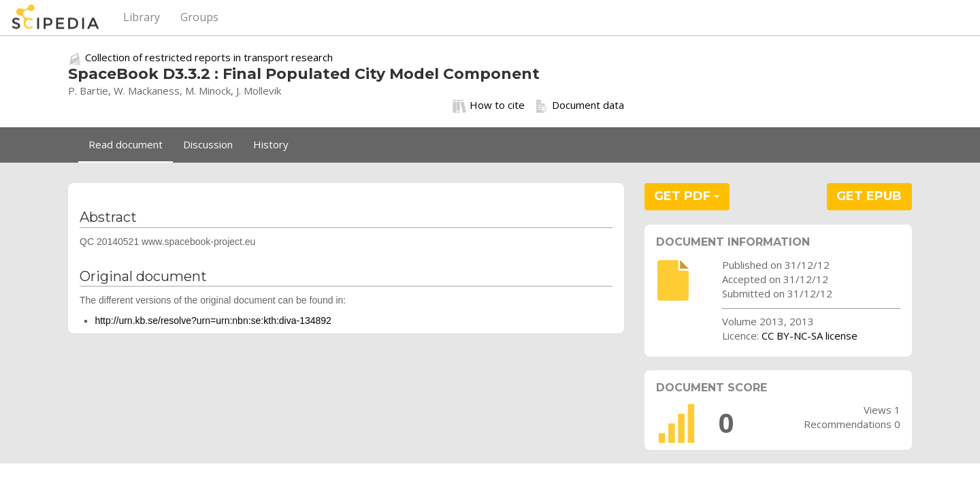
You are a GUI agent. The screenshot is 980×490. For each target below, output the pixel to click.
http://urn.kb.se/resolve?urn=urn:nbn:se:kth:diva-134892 (213, 321)
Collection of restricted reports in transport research (209, 57)
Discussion (208, 144)
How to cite (489, 105)
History (271, 144)
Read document (126, 144)
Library (142, 17)
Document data (579, 105)
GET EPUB (869, 196)
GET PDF (687, 196)
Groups (199, 17)
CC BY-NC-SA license (810, 336)
